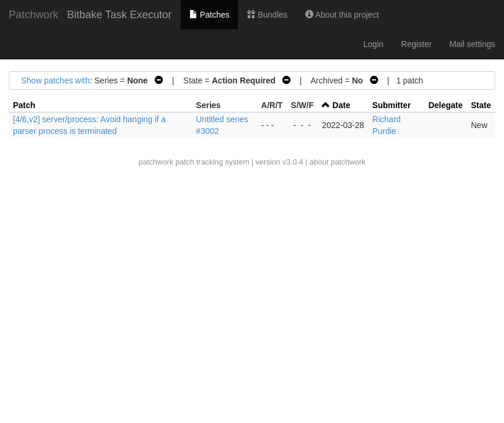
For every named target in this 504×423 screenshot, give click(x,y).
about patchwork (337, 162)
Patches (209, 15)
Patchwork (34, 15)
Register (416, 44)
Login (373, 44)
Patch (24, 105)
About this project (342, 15)
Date (341, 105)
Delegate (445, 105)
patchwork (156, 162)
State (481, 105)
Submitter (391, 105)
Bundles (267, 15)
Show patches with (56, 80)
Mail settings (472, 44)
